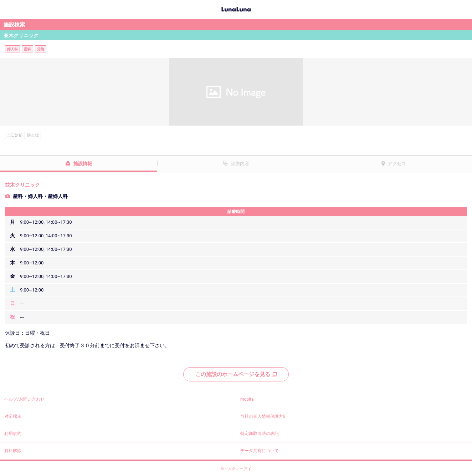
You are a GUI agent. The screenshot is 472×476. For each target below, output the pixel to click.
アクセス (397, 164)
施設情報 (83, 164)
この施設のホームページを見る (236, 374)
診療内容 (240, 164)
